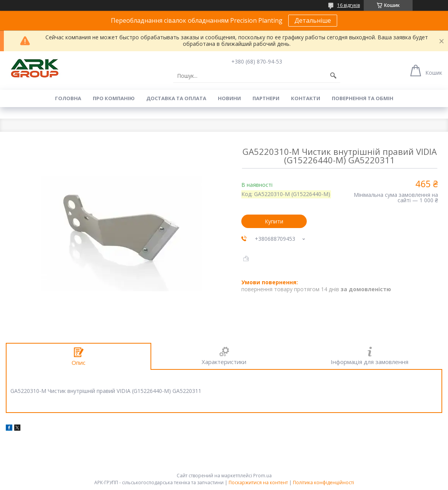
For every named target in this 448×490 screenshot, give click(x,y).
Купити (274, 221)
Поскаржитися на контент (258, 482)
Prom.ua (262, 476)
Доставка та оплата (176, 98)
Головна (68, 98)
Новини (229, 98)
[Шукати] (333, 76)
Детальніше (313, 20)
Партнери (266, 98)
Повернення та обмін (363, 98)
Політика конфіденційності (323, 482)
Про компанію (114, 98)
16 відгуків (349, 5)
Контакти (306, 98)
